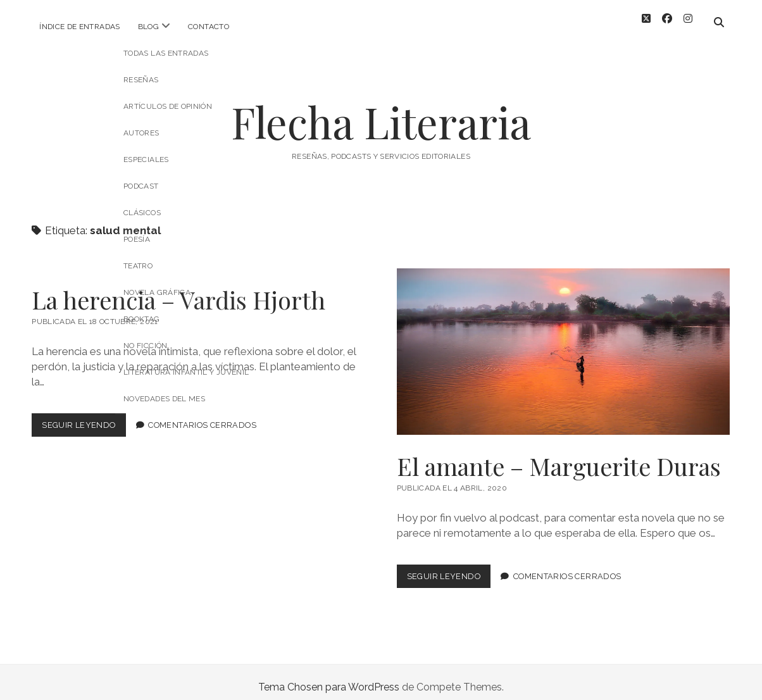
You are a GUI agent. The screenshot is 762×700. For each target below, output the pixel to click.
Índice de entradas (79, 27)
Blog (148, 27)
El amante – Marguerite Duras (563, 341)
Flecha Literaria (381, 112)
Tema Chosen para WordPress (329, 677)
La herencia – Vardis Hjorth (178, 290)
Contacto (209, 27)
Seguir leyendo (84, 417)
